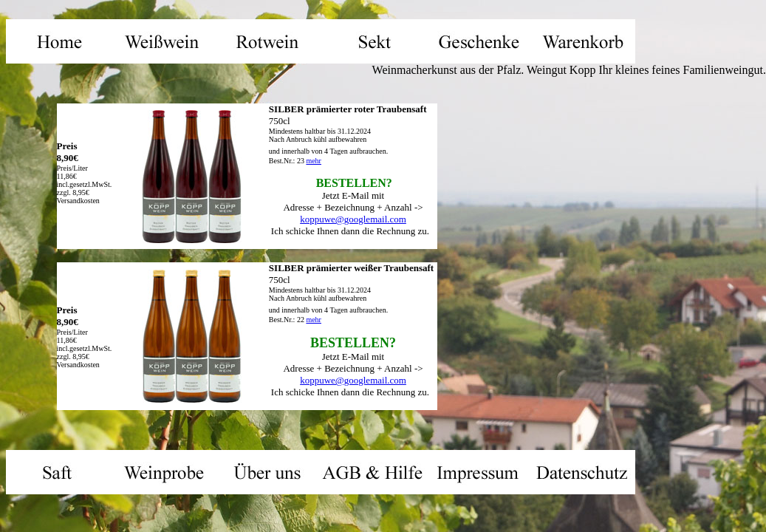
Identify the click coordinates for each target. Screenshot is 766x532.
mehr (314, 161)
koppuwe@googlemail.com (353, 219)
